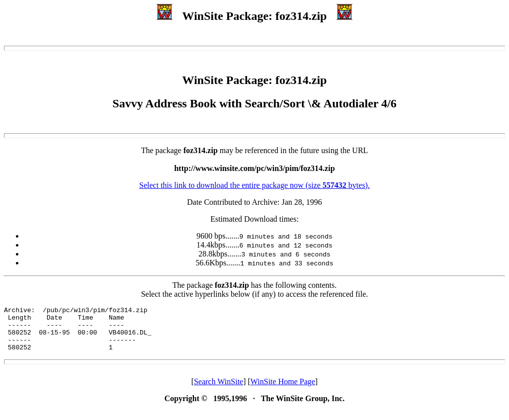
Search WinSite (218, 390)
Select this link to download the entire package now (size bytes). (254, 185)
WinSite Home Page (283, 390)
